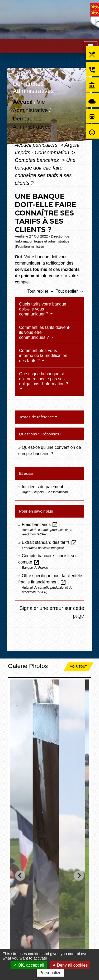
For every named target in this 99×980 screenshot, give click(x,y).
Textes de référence (36, 417)
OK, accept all (29, 965)
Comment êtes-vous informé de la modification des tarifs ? (43, 355)
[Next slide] (79, 875)
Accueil (23, 102)
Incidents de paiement (43, 487)
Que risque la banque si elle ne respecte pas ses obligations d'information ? (43, 379)
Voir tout (79, 667)
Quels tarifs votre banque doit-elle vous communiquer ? (43, 309)
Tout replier (42, 291)
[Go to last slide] (20, 875)
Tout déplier (70, 291)
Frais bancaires (40, 525)
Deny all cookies (70, 965)
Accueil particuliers (37, 145)
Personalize (50, 973)
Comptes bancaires (37, 160)
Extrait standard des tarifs (50, 542)
